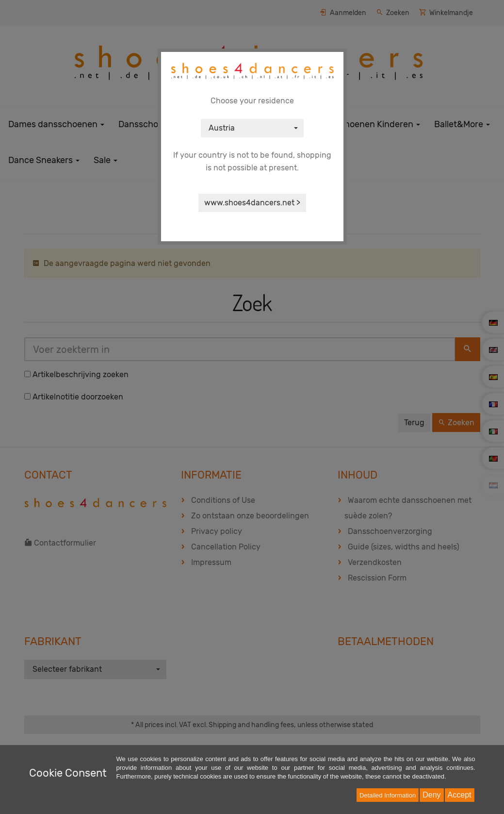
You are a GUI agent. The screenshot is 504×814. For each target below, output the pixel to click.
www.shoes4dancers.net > (252, 203)
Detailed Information (388, 795)
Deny (431, 795)
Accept (460, 795)
